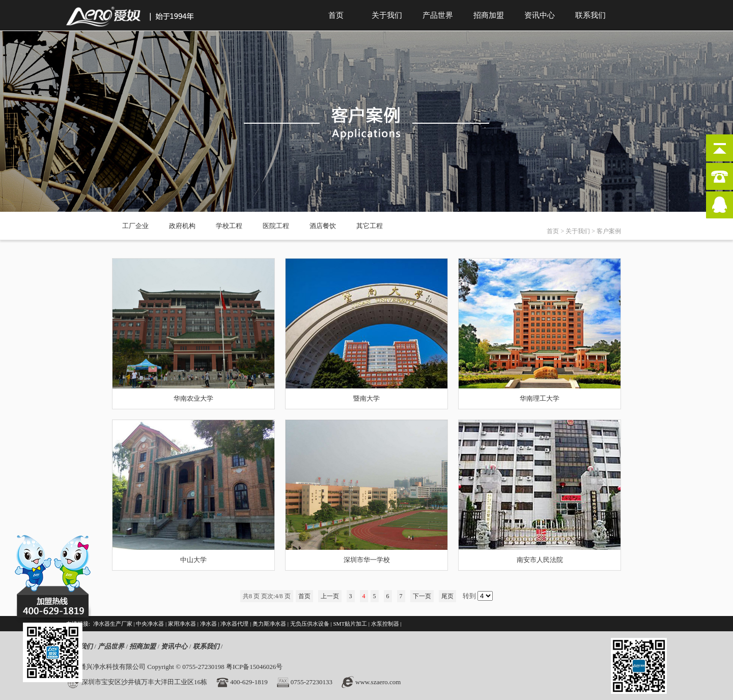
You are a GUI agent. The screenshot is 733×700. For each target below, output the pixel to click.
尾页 (447, 596)
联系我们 (590, 15)
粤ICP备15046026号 (254, 667)
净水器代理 (234, 624)
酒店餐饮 (323, 226)
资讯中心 (540, 15)
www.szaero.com (378, 682)
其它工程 (370, 226)
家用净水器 (182, 624)
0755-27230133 (312, 682)
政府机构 (182, 226)
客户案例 (609, 231)
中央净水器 (150, 624)
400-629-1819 (249, 682)
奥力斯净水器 (269, 624)
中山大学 (193, 560)
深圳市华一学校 (367, 560)
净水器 (208, 624)
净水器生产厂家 (113, 624)
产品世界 (438, 15)
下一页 (422, 596)
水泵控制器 (385, 624)
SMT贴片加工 (350, 624)
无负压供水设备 (310, 624)
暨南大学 (366, 398)
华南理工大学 (540, 398)
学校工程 (229, 226)
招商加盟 (489, 15)
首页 (336, 15)
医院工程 (276, 226)
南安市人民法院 (540, 560)
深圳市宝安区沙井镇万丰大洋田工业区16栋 (144, 682)
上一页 (330, 596)
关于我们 (387, 15)
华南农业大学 (193, 398)
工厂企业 (135, 226)
